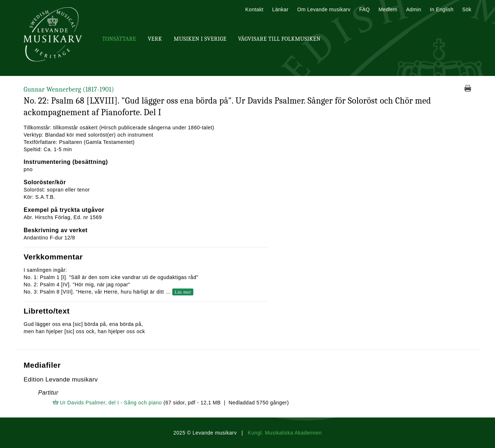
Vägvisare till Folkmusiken (279, 39)
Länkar (280, 9)
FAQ (364, 9)
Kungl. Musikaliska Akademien (285, 433)
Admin (413, 9)
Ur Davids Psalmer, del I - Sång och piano (111, 403)
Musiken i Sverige (200, 39)
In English (442, 9)
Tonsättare (119, 39)
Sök (467, 9)
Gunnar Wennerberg (69, 90)
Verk (155, 39)
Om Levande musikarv (324, 9)
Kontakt (254, 9)
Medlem (388, 9)
